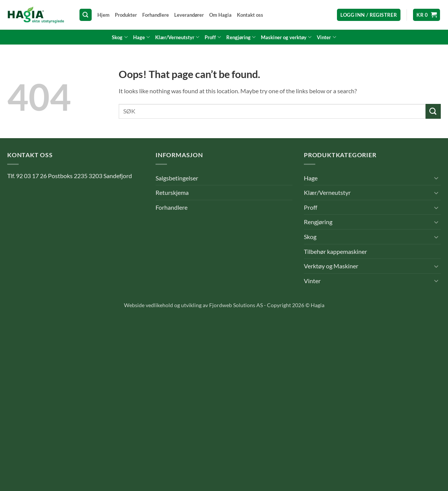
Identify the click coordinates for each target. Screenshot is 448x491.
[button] (369, 15)
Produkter (126, 15)
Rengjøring (241, 37)
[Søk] (86, 15)
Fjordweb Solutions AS (236, 305)
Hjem (103, 15)
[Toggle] (436, 178)
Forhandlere (156, 15)
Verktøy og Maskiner (331, 266)
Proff (213, 37)
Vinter (326, 37)
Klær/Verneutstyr (177, 37)
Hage (141, 37)
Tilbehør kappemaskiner (335, 251)
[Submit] (433, 111)
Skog (120, 37)
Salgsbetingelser (177, 178)
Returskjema (172, 192)
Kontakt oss (250, 15)
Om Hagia (220, 15)
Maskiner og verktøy (286, 37)
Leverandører (189, 15)
